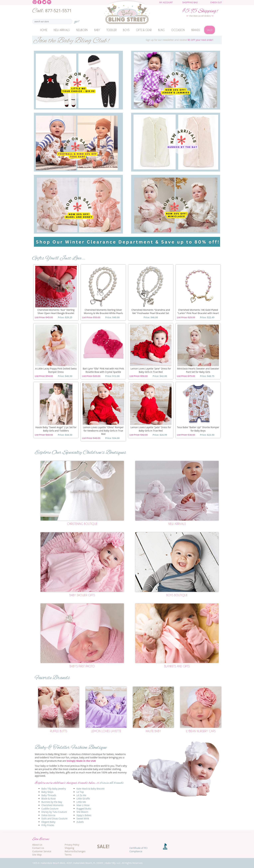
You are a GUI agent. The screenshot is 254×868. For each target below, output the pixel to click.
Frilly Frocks (48, 825)
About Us (37, 845)
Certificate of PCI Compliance (138, 850)
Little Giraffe (83, 799)
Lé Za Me (81, 795)
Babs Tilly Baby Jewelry (54, 789)
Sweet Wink (83, 819)
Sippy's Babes (84, 815)
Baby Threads (49, 795)
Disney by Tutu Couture (54, 812)
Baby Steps (47, 792)
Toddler (111, 30)
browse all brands (112, 783)
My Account (166, 2)
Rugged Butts (84, 809)
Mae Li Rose (83, 805)
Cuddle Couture (50, 809)
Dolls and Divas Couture (54, 819)
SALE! (103, 846)
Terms (68, 855)
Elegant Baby (48, 822)
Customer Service (42, 851)
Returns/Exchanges (75, 851)
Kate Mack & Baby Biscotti (91, 789)
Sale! (210, 30)
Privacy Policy (72, 845)
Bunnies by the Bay (52, 802)
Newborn (82, 30)
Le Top (80, 792)
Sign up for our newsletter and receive (127, 40)
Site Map (37, 855)
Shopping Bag (190, 2)
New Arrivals (62, 30)
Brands (196, 30)
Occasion (178, 30)
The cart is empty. (203, 4)
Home (44, 30)
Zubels (80, 822)
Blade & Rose (49, 799)
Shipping (69, 848)
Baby (97, 30)
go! (77, 21)
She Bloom (82, 812)
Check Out (216, 2)
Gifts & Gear (144, 30)
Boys (126, 30)
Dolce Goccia (48, 815)
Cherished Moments (52, 805)
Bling (161, 30)
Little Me (81, 802)
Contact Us (38, 848)
